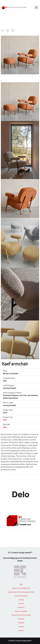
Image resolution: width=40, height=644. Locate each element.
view (5, 420)
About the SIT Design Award (21, 588)
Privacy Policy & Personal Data (21, 615)
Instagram (21, 623)
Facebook (21, 619)
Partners (21, 603)
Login (21, 584)
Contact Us (21, 607)
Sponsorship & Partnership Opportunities (21, 592)
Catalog (21, 600)
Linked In (21, 630)
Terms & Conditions (21, 611)
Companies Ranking (21, 596)
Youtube (21, 627)
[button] (3, 30)
